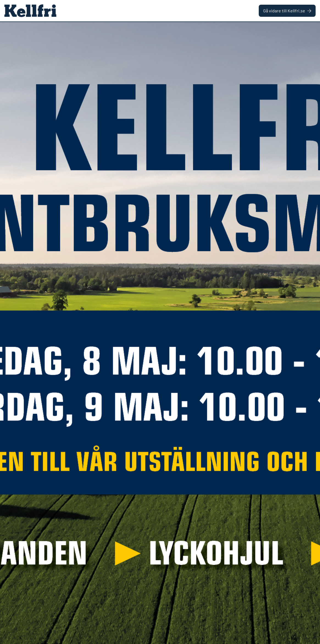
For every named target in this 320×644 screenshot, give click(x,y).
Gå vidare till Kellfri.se (287, 11)
